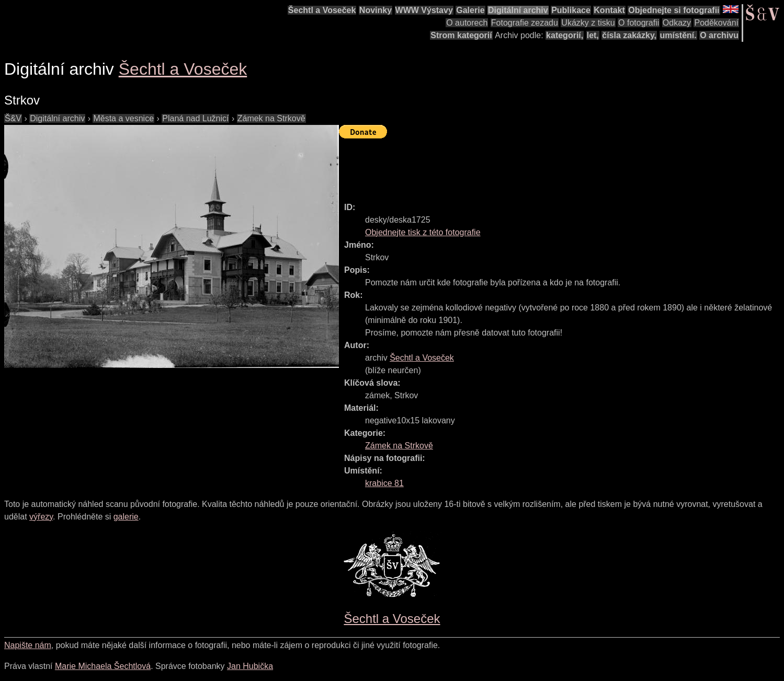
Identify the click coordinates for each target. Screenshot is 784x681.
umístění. (678, 35)
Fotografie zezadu (525, 23)
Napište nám (28, 645)
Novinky (376, 10)
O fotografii (639, 23)
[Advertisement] (529, 166)
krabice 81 (384, 483)
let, (593, 35)
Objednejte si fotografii (674, 10)
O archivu (719, 35)
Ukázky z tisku (588, 23)
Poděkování (716, 23)
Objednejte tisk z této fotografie (423, 232)
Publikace (571, 10)
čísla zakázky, (629, 35)
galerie (126, 517)
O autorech (467, 23)
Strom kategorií (461, 35)
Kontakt (609, 10)
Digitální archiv (518, 10)
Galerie (470, 10)
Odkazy (677, 23)
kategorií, (565, 35)
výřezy (41, 517)
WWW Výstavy (424, 10)
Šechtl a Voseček (322, 10)
